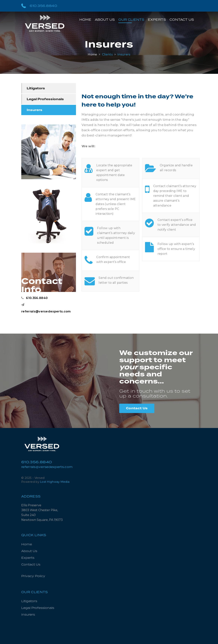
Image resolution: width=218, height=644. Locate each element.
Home (85, 20)
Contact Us (182, 20)
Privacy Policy (33, 576)
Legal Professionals (45, 99)
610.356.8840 (39, 6)
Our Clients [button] (131, 20)
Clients (107, 54)
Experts (157, 20)
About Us (105, 20)
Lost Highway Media (55, 482)
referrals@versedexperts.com (46, 308)
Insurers (124, 54)
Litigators (36, 88)
